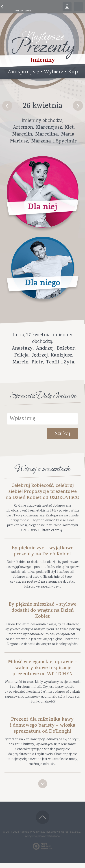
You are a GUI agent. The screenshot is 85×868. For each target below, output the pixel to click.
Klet (69, 128)
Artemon (23, 128)
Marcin (20, 363)
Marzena (41, 142)
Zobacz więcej (43, 784)
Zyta (69, 363)
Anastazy (22, 349)
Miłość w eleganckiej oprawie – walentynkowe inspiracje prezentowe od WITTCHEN (42, 668)
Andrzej (45, 349)
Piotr (37, 363)
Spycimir (66, 142)
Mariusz (19, 142)
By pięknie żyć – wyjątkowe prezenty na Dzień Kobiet (42, 552)
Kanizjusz (62, 356)
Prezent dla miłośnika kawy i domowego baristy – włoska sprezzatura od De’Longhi (43, 726)
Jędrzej (40, 356)
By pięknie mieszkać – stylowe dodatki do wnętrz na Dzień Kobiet (42, 611)
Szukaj (63, 434)
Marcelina (47, 135)
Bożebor (66, 349)
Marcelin (22, 135)
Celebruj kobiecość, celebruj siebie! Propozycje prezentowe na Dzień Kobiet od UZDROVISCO (42, 492)
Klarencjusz (49, 128)
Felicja (22, 356)
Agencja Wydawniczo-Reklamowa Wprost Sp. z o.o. (51, 832)
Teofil (52, 363)
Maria (68, 135)
